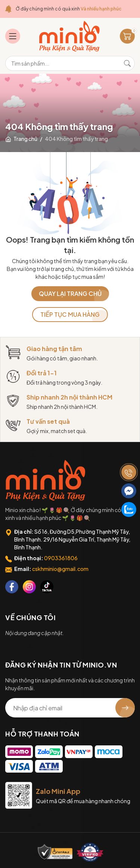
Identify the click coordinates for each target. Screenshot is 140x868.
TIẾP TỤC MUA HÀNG (70, 314)
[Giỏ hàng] (127, 36)
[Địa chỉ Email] (70, 708)
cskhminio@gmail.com (60, 569)
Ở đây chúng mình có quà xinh (69, 9)
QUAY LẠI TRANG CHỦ (70, 293)
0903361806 (61, 558)
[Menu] (13, 36)
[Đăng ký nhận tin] (125, 708)
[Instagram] (29, 587)
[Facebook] (12, 587)
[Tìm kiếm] (127, 63)
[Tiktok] (47, 587)
